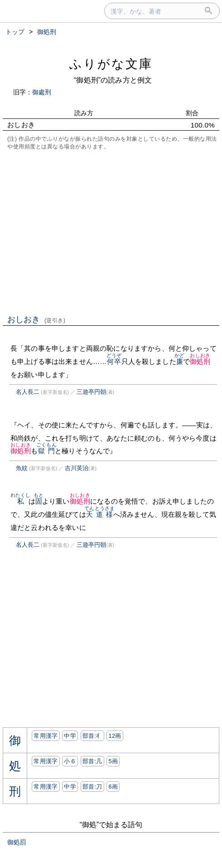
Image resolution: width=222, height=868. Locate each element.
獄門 (46, 451)
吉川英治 (77, 468)
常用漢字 (46, 736)
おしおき (36, 319)
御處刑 (42, 92)
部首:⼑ (92, 787)
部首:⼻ (92, 736)
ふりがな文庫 (111, 64)
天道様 (99, 514)
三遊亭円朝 (91, 392)
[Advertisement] (111, 231)
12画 (115, 736)
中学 (70, 736)
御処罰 (17, 842)
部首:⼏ (92, 761)
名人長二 (28, 392)
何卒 (114, 361)
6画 (113, 787)
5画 (113, 761)
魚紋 (22, 468)
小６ (70, 761)
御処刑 (200, 361)
